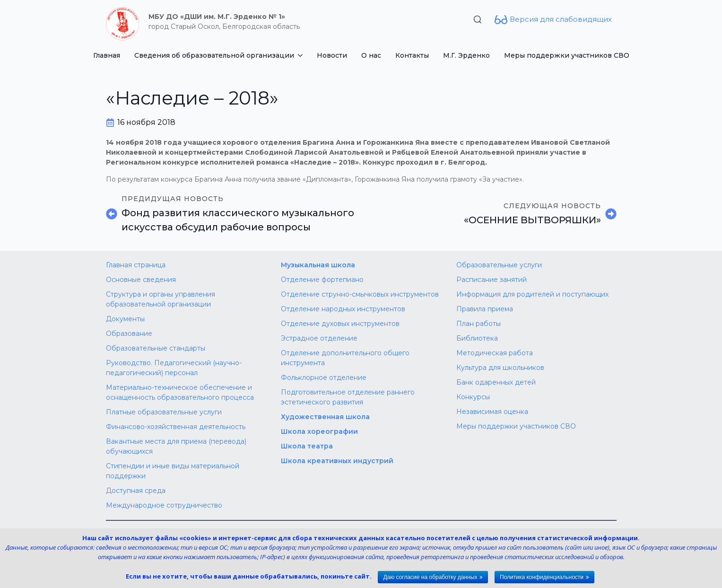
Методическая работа (495, 353)
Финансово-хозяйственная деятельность (176, 427)
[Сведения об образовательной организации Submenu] (302, 55)
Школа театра (307, 446)
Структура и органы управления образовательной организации (161, 299)
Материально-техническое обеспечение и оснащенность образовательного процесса (180, 392)
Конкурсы (473, 397)
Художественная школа (325, 417)
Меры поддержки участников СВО (567, 55)
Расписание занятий (491, 280)
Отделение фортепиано (322, 280)
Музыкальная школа (318, 265)
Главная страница (136, 265)
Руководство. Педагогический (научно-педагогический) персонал (174, 368)
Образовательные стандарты (156, 348)
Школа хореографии (319, 431)
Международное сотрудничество (164, 505)
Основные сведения (141, 280)
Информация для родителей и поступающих (532, 294)
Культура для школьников (500, 368)
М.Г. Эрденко (466, 55)
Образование (129, 333)
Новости (332, 55)
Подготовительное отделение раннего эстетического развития (348, 397)
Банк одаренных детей (496, 382)
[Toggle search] (478, 19)
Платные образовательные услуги (164, 412)
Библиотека (477, 338)
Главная (107, 55)
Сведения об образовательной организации (214, 55)
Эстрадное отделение (319, 338)
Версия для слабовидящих (561, 19)
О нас (371, 55)
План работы (478, 324)
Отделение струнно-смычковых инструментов (360, 294)
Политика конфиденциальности (542, 577)
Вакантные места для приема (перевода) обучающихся (176, 446)
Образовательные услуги (499, 265)
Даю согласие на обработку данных (430, 577)
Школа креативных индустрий (337, 461)
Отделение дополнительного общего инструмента (345, 358)
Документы (125, 319)
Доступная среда (136, 491)
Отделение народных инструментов (343, 309)
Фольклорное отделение (324, 377)
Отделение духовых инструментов (340, 324)
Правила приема (485, 309)
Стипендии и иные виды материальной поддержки (173, 471)
